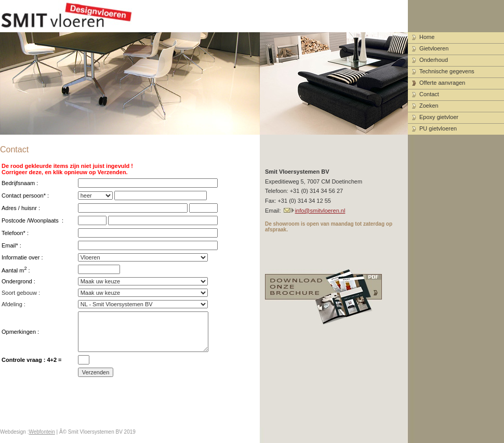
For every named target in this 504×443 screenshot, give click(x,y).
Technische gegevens (447, 71)
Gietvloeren (434, 48)
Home (427, 37)
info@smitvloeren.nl (320, 211)
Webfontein (42, 432)
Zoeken (429, 106)
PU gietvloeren (438, 128)
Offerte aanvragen (442, 83)
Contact (429, 94)
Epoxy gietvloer (439, 117)
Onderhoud (434, 60)
